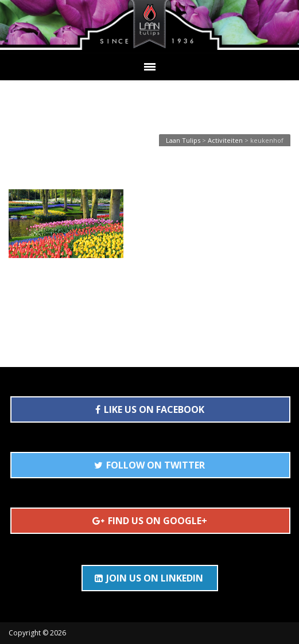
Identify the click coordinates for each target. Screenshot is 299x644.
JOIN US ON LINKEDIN (149, 578)
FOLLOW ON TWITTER (149, 465)
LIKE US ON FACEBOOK (150, 409)
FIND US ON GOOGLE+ (150, 521)
